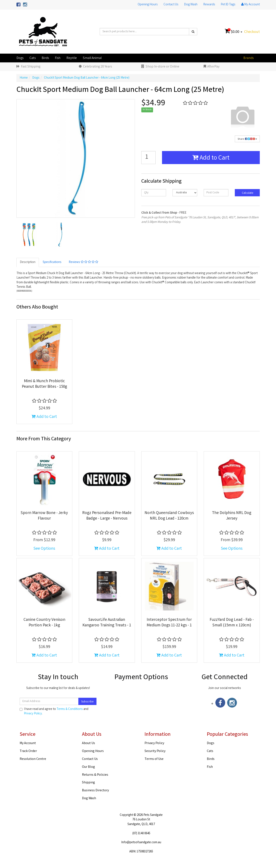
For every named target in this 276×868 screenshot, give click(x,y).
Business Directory (95, 791)
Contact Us (171, 5)
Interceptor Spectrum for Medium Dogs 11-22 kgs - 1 (169, 623)
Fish (58, 58)
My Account (28, 743)
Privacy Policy (33, 714)
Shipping (88, 783)
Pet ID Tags (228, 5)
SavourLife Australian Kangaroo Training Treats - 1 (107, 623)
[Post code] (216, 193)
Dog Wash (191, 5)
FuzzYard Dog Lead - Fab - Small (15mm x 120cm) (232, 623)
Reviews (83, 262)
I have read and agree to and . (54, 712)
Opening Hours (148, 5)
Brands (248, 58)
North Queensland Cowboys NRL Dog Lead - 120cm (169, 516)
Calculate (247, 193)
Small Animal (92, 58)
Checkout (252, 32)
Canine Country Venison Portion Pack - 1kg (44, 623)
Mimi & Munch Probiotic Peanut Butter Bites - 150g (44, 384)
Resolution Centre (33, 759)
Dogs (20, 58)
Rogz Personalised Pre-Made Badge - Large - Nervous (107, 516)
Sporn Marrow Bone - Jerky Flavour (44, 516)
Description (28, 262)
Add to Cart (211, 158)
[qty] (154, 193)
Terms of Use (154, 759)
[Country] (185, 193)
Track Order (28, 751)
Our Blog (88, 767)
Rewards (209, 5)
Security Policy (155, 751)
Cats (33, 58)
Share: (247, 139)
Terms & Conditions (70, 709)
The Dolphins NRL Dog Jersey (232, 516)
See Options (44, 549)
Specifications (52, 262)
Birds (45, 58)
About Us (88, 743)
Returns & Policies (95, 775)
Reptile (72, 58)
